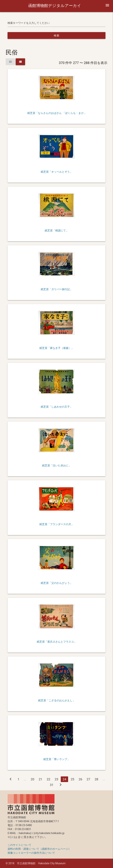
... (25, 779)
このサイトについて (19, 845)
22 (49, 779)
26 (80, 779)
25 (73, 779)
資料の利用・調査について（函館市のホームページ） (39, 849)
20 (33, 779)
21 (40, 779)
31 (52, 785)
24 (64, 779)
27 (88, 779)
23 (56, 779)
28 (96, 779)
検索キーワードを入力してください (29, 23)
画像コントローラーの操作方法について (31, 853)
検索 (56, 35)
